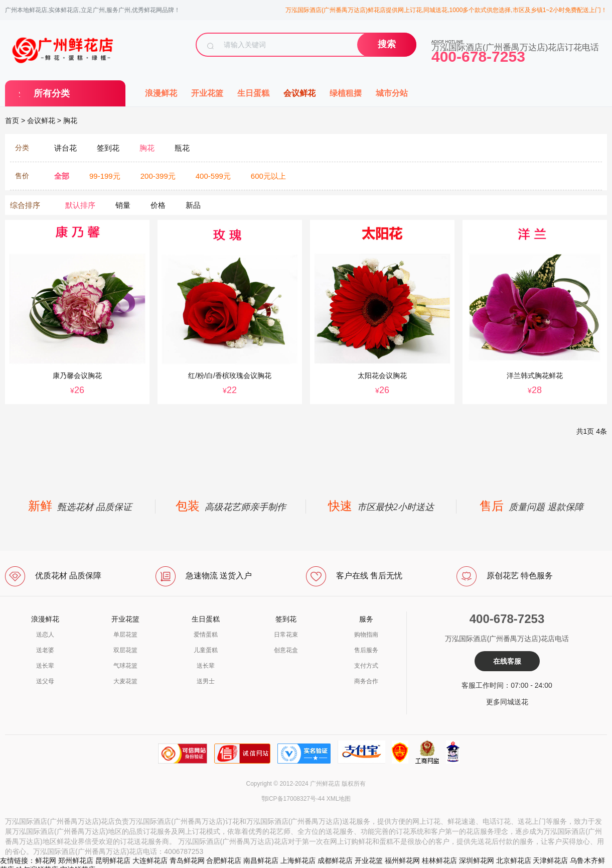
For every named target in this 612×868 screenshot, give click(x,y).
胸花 (70, 120)
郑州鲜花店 (76, 860)
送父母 (45, 681)
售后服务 (366, 650)
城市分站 (392, 93)
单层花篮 (125, 635)
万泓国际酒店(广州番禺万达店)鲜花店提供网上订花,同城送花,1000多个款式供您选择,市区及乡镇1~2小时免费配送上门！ (446, 10)
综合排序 (25, 205)
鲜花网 (46, 860)
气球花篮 (125, 666)
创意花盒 (286, 650)
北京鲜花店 (514, 860)
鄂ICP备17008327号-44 (293, 799)
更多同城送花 (507, 702)
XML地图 (339, 799)
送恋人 (45, 635)
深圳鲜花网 (477, 860)
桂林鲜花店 (439, 860)
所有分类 (52, 93)
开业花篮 (207, 93)
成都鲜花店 (335, 860)
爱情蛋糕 (206, 635)
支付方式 (366, 666)
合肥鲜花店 (224, 860)
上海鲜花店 (298, 860)
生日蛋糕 (253, 93)
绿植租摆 (346, 93)
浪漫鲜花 (161, 93)
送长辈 (45, 666)
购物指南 (366, 635)
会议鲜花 (299, 93)
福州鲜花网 (402, 860)
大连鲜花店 (150, 860)
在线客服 (507, 661)
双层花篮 (125, 650)
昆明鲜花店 (113, 860)
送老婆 (45, 650)
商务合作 (366, 681)
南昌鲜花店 (261, 860)
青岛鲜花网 (187, 860)
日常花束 (286, 635)
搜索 (387, 44)
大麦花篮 (125, 681)
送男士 (206, 681)
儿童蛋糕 (206, 650)
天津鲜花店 (550, 860)
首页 (12, 120)
